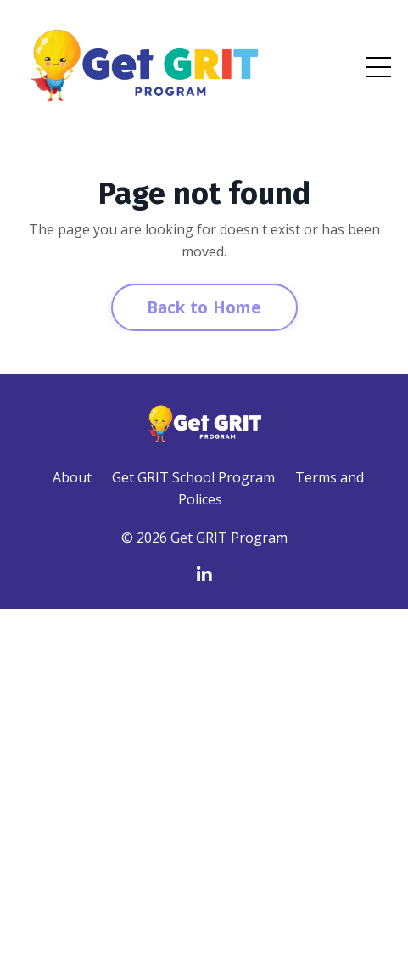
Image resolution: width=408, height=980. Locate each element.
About (72, 477)
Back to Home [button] (204, 307)
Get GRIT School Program (193, 477)
